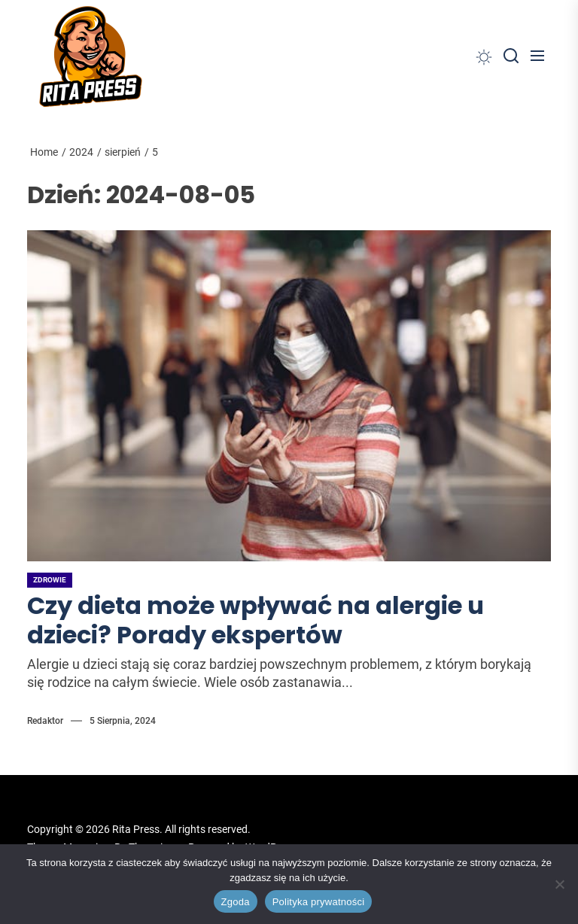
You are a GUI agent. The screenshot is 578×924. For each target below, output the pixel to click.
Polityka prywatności (319, 902)
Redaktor (45, 721)
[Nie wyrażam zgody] (559, 884)
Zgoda (236, 902)
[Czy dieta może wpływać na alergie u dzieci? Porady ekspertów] (289, 396)
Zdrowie (50, 580)
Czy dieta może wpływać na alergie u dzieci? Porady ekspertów (256, 620)
